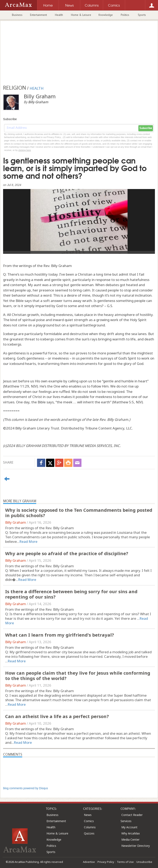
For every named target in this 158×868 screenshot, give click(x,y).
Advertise (89, 862)
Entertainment (38, 15)
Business (17, 15)
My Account (129, 827)
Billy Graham (16, 522)
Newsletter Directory (136, 846)
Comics (89, 821)
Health (59, 15)
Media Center (130, 840)
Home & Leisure (81, 15)
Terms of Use (125, 862)
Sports (142, 15)
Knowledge (106, 15)
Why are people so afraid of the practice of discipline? (67, 553)
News (88, 815)
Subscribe (146, 128)
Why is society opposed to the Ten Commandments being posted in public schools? (79, 513)
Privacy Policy (106, 862)
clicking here (25, 150)
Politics (125, 15)
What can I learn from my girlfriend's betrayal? (60, 635)
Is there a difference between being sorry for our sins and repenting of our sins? (71, 594)
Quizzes (89, 833)
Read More (28, 541)
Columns (90, 827)
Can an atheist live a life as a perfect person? (57, 716)
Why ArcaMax (131, 833)
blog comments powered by (26, 788)
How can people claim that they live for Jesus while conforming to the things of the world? (78, 675)
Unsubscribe (144, 862)
